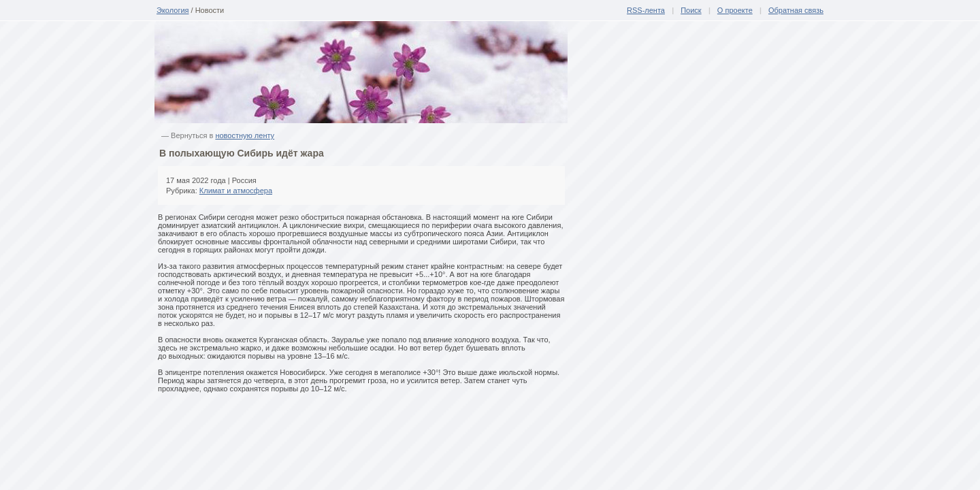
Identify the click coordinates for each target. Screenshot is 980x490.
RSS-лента (646, 10)
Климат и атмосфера (236, 191)
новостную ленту (245, 135)
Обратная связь (796, 10)
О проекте (735, 10)
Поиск (691, 10)
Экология (173, 10)
